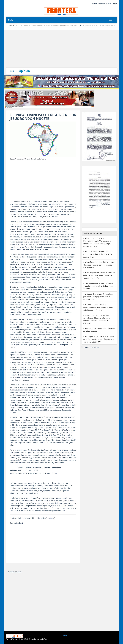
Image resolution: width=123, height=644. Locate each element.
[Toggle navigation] (110, 20)
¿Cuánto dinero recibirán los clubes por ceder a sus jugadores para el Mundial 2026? (98, 297)
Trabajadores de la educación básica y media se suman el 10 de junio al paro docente (99, 286)
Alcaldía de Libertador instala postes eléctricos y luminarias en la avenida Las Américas (99, 265)
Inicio (11, 20)
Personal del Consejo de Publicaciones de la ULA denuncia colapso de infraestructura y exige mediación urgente (46, 25)
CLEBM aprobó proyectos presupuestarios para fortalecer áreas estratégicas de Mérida (98, 307)
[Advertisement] (62, 49)
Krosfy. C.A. (43, 639)
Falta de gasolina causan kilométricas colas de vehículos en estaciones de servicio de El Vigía (99, 275)
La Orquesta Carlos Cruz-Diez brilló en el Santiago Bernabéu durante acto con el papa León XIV (98, 339)
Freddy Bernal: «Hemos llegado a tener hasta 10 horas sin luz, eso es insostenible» (98, 254)
